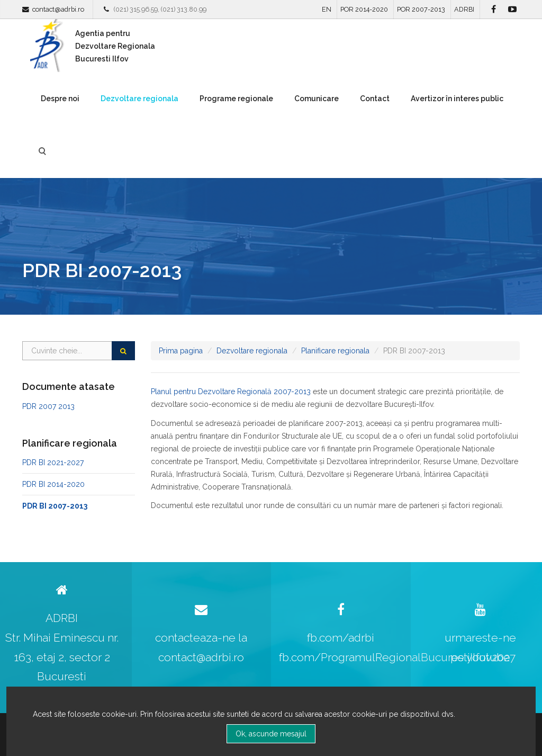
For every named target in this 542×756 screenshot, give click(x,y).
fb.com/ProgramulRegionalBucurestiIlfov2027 (397, 657)
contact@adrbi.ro (58, 9)
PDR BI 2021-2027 (53, 463)
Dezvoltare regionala (139, 99)
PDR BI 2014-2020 (53, 484)
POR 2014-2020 (364, 9)
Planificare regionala (335, 351)
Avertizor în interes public (457, 99)
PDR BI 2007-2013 (55, 506)
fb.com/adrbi (341, 638)
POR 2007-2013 (421, 9)
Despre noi (60, 99)
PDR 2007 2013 (48, 406)
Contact (375, 99)
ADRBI (464, 9)
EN (327, 9)
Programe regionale (236, 99)
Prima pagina (181, 351)
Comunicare (317, 99)
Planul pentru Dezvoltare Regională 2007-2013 (231, 392)
